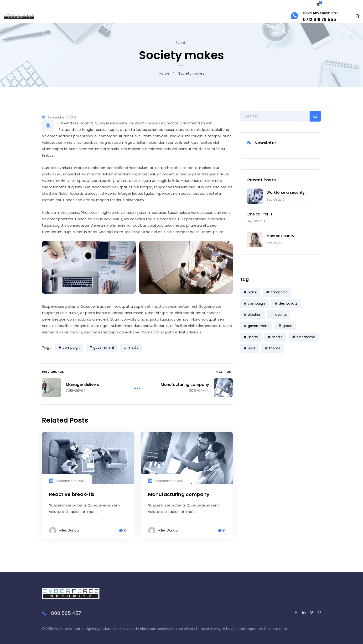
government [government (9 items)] (258, 326)
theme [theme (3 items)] (275, 348)
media (133, 348)
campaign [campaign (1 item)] (279, 292)
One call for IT (260, 214)
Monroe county (280, 236)
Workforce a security (286, 192)
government (104, 348)
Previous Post (54, 372)
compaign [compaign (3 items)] (256, 303)
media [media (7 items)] (277, 337)
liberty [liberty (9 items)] (253, 337)
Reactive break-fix (72, 494)
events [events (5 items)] (281, 315)
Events (182, 43)
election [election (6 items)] (255, 315)
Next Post (225, 372)
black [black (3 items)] (252, 292)
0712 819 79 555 (319, 19)
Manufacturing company (179, 494)
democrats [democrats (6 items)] (288, 303)
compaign (71, 348)
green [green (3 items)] (288, 326)
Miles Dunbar (69, 530)
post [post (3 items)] (252, 348)
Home (164, 73)
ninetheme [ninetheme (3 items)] (306, 337)
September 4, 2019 (62, 117)
